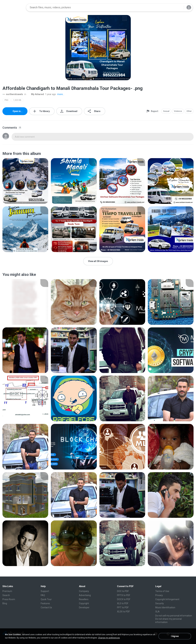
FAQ (43, 595)
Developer (84, 607)
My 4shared (36, 94)
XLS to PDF (123, 603)
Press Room (9, 599)
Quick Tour (46, 599)
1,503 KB (17, 100)
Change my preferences (109, 638)
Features (45, 603)
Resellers (84, 599)
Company (84, 591)
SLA (157, 612)
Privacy (159, 595)
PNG (6, 100)
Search (6, 595)
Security (160, 603)
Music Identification (165, 607)
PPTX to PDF (124, 595)
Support (45, 591)
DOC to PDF (123, 591)
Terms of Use (162, 591)
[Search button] (179, 7)
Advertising (85, 595)
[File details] (25, 181)
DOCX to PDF (124, 599)
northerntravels (13, 94)
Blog (5, 603)
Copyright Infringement (167, 599)
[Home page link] (13, 7)
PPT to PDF (123, 607)
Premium (7, 591)
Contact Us (46, 607)
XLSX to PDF (123, 612)
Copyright (84, 603)
